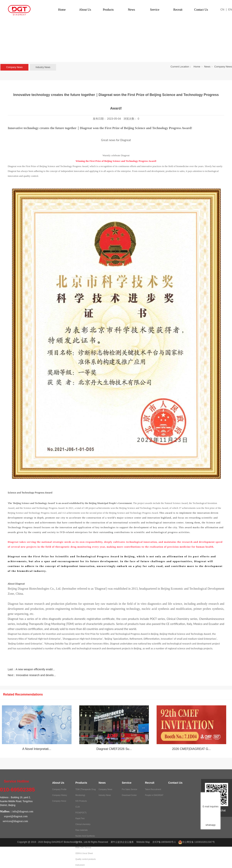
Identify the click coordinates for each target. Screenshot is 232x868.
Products (108, 10)
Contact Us (201, 10)
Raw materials (81, 830)
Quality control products (86, 859)
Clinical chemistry (83, 824)
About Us (85, 10)
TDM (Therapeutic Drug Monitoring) (86, 792)
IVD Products (81, 801)
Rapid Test (80, 818)
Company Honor (59, 801)
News (131, 10)
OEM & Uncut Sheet (84, 853)
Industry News (43, 67)
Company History (60, 795)
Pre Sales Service (129, 789)
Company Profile (59, 789)
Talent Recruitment (153, 789)
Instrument (80, 865)
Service (155, 10)
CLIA (78, 807)
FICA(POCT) (81, 813)
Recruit (178, 10)
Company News (14, 67)
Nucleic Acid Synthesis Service (85, 839)
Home (62, 10)
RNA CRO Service (83, 848)
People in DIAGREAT (154, 795)
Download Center (129, 795)
